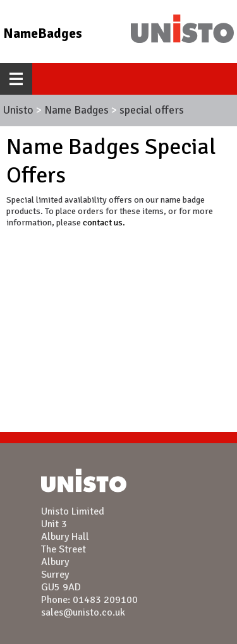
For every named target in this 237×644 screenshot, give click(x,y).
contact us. (104, 222)
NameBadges (43, 33)
